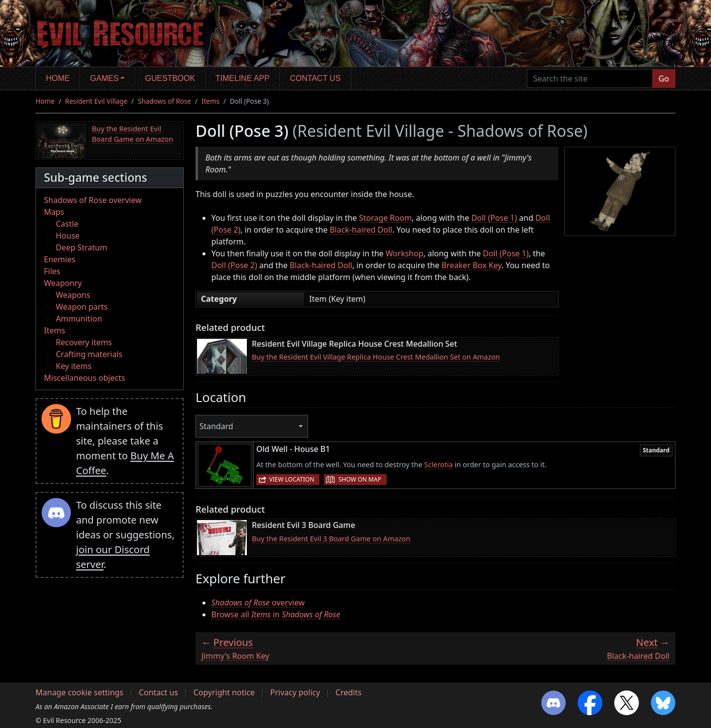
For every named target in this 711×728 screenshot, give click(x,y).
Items (210, 101)
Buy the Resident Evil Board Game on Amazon (133, 134)
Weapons (73, 295)
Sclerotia (438, 465)
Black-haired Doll (361, 230)
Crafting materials (89, 354)
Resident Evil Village (96, 101)
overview (258, 603)
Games (105, 78)
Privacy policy (295, 692)
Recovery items (84, 342)
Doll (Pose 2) (234, 265)
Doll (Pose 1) (494, 218)
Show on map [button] (359, 479)
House (68, 236)
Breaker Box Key (472, 265)
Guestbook (170, 78)
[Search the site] (590, 79)
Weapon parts (82, 307)
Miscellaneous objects (84, 378)
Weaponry (63, 283)
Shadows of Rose (164, 101)
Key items (74, 366)
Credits (349, 692)
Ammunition (79, 319)
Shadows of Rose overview (93, 200)
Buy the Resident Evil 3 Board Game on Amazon (331, 539)
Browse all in (276, 614)
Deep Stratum (81, 247)
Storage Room (385, 218)
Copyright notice (224, 692)
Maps (54, 212)
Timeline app (243, 78)
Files (52, 271)
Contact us (315, 78)
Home (58, 78)
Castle (67, 224)
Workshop (404, 253)
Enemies (60, 259)
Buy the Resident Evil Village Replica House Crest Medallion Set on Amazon (376, 357)
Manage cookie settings (79, 692)
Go (664, 79)
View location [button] (292, 479)
